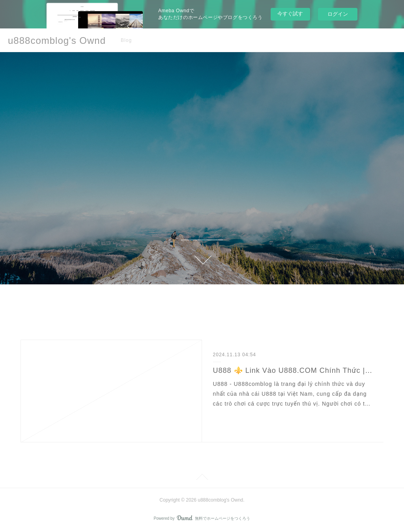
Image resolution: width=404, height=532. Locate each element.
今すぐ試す (290, 14)
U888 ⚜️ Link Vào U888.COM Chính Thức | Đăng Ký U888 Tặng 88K (293, 370)
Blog (126, 40)
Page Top (202, 478)
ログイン (338, 14)
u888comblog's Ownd (57, 40)
